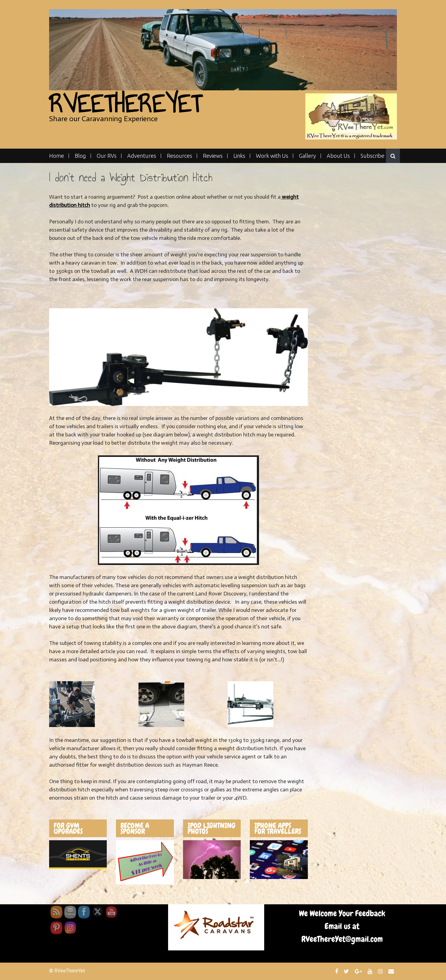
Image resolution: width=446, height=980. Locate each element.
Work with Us (272, 156)
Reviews (213, 156)
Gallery (308, 156)
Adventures (142, 156)
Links (239, 156)
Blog (80, 156)
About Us (338, 156)
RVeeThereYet (125, 104)
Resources (180, 156)
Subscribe (372, 156)
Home (57, 156)
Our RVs (107, 156)
